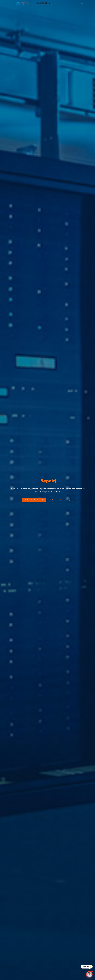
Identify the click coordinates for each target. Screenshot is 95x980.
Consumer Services (61, 500)
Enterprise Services (34, 500)
